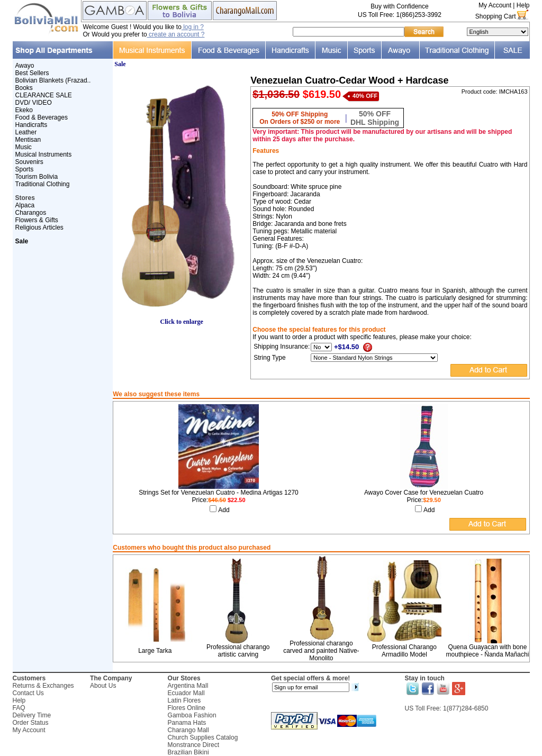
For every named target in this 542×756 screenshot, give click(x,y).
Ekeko (24, 110)
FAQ (19, 708)
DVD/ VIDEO (34, 103)
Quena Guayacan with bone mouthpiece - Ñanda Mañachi (488, 651)
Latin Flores (184, 700)
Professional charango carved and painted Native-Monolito (321, 651)
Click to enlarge (182, 319)
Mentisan (28, 140)
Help (523, 5)
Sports (25, 169)
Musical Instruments (44, 154)
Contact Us (28, 693)
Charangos (31, 213)
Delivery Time (32, 715)
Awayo (25, 66)
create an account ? (176, 34)
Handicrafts (31, 125)
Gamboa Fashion (192, 715)
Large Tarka (155, 651)
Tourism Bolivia (37, 177)
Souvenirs (29, 162)
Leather (26, 132)
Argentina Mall (188, 686)
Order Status (31, 723)
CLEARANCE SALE (44, 95)
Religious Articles (39, 227)
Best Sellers (32, 73)
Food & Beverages (42, 117)
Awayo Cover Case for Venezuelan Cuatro (424, 493)
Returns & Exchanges (43, 686)
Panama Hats (187, 723)
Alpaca (25, 205)
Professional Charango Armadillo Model (404, 651)
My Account (495, 5)
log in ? (193, 27)
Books (24, 88)
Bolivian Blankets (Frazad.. (53, 80)
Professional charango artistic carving (238, 651)
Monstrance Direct (193, 745)
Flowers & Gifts (37, 220)
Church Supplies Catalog (203, 737)
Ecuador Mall (186, 693)
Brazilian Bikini (188, 752)
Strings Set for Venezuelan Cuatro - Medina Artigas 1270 (219, 493)
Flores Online (187, 708)
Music (24, 147)
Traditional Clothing (43, 184)
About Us (103, 686)
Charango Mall (188, 730)
